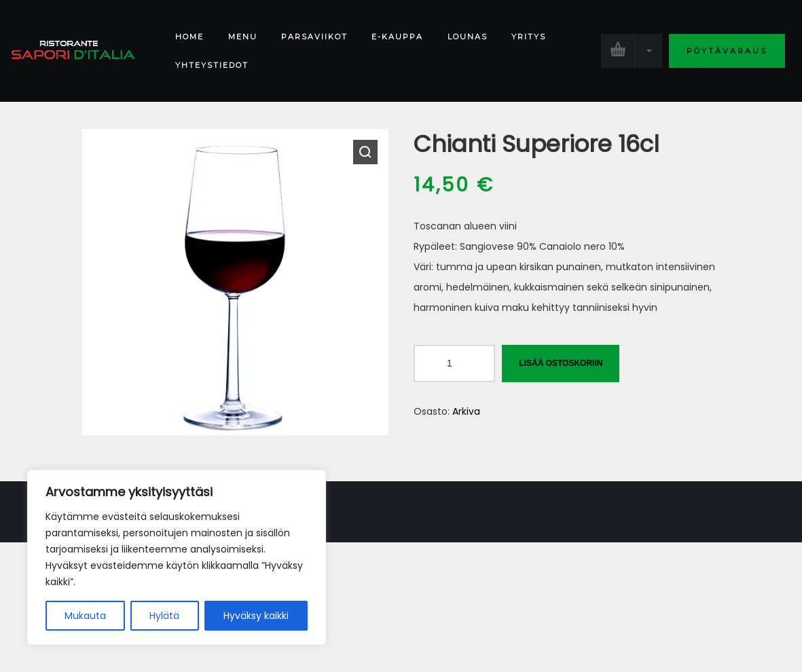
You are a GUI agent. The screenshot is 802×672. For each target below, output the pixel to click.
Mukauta (85, 616)
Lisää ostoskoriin (561, 363)
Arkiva (466, 411)
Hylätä (164, 616)
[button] (365, 152)
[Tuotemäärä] (454, 363)
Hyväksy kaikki (256, 616)
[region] (177, 557)
